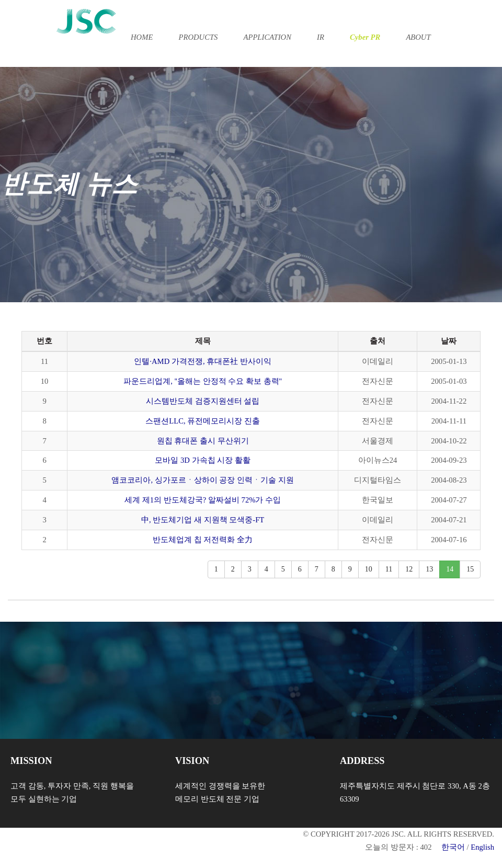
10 (369, 569)
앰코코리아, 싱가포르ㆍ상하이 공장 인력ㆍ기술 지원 (202, 480)
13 (429, 569)
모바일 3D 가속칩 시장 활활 (203, 460)
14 (450, 569)
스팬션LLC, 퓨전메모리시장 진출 (203, 421)
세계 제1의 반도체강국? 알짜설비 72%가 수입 (203, 500)
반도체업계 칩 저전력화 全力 (203, 540)
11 (389, 569)
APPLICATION (267, 37)
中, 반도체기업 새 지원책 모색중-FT (203, 520)
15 (470, 569)
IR (321, 37)
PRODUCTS (198, 37)
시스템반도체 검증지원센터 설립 (203, 401)
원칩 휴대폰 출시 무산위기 (203, 441)
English (482, 847)
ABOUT (418, 37)
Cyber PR (365, 37)
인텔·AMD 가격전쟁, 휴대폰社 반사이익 (203, 361)
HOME (142, 37)
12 (409, 569)
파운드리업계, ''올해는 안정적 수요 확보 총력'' (203, 381)
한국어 (453, 847)
